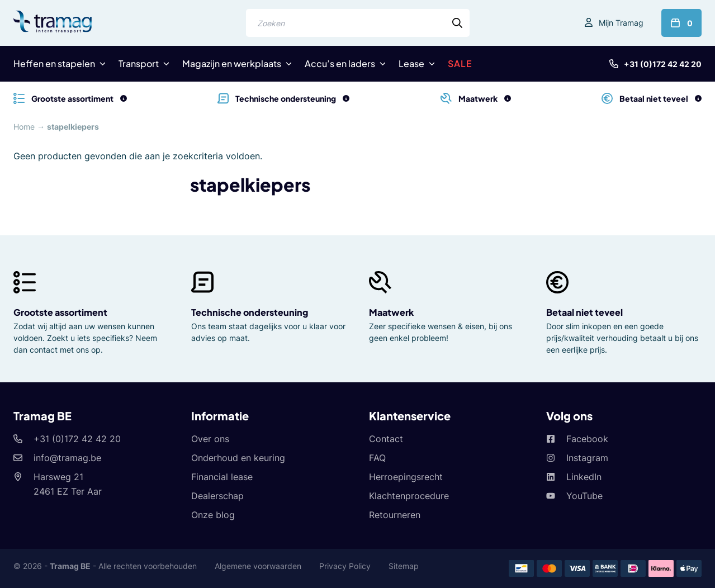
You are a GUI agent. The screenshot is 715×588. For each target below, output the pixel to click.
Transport (139, 63)
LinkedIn (584, 477)
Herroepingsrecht (406, 477)
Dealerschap (217, 496)
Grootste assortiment (60, 312)
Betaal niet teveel (584, 312)
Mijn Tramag (621, 23)
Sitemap (404, 566)
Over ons (210, 439)
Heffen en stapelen (54, 63)
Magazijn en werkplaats (232, 63)
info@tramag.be (67, 458)
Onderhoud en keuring (238, 458)
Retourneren (395, 515)
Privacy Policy (345, 566)
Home (24, 127)
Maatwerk (391, 312)
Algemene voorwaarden (258, 566)
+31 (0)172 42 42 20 (663, 64)
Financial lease (222, 477)
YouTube (584, 496)
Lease (411, 63)
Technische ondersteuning (250, 312)
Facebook (587, 439)
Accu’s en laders (340, 63)
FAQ (377, 458)
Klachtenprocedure (409, 496)
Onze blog (213, 515)
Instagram (587, 458)
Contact (386, 439)
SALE (460, 63)
